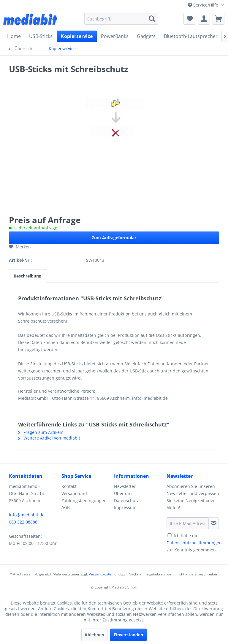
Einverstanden (128, 635)
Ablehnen (94, 635)
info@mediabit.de (27, 515)
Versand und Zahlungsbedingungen (84, 497)
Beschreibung (27, 276)
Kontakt (69, 486)
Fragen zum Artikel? (40, 432)
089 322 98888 (23, 522)
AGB (66, 507)
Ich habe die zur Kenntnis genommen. (194, 543)
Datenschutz (126, 501)
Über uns (123, 493)
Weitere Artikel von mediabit (49, 438)
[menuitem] (121, 19)
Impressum (125, 507)
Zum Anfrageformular (114, 238)
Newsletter (125, 486)
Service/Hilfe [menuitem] (204, 5)
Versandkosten (101, 574)
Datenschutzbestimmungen (194, 543)
